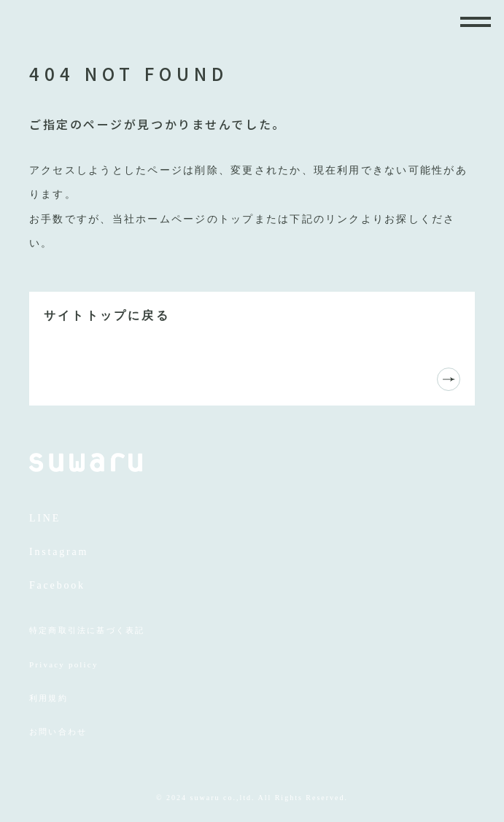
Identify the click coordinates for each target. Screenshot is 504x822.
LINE (45, 518)
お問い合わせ (58, 732)
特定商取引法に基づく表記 (87, 630)
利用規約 (49, 698)
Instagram (59, 552)
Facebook (57, 585)
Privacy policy (64, 664)
